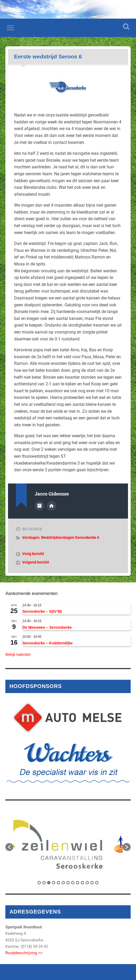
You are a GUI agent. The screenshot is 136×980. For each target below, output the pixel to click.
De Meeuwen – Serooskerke (47, 627)
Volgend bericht (36, 562)
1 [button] (39, 883)
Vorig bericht (33, 554)
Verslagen (31, 537)
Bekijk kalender (18, 654)
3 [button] (49, 883)
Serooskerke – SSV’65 (42, 611)
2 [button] (44, 883)
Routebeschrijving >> (24, 953)
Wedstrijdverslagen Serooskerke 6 (70, 537)
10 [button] (82, 883)
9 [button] (78, 883)
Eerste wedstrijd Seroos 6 (48, 57)
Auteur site (51, 506)
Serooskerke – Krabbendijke (47, 643)
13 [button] (97, 883)
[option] (68, 844)
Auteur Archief (39, 506)
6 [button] (63, 883)
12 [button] (92, 883)
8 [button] (73, 883)
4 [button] (54, 883)
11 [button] (87, 883)
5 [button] (58, 883)
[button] (9, 847)
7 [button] (68, 883)
